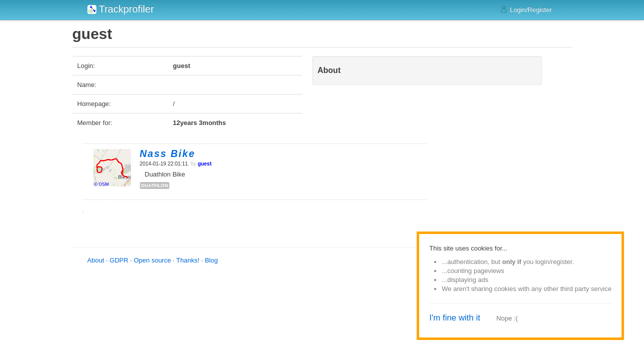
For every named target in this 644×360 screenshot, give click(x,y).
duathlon (155, 185)
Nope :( (507, 318)
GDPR (119, 260)
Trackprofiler (121, 9)
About (96, 260)
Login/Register (526, 9)
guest (205, 164)
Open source (152, 260)
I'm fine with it (455, 318)
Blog (211, 260)
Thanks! (188, 260)
